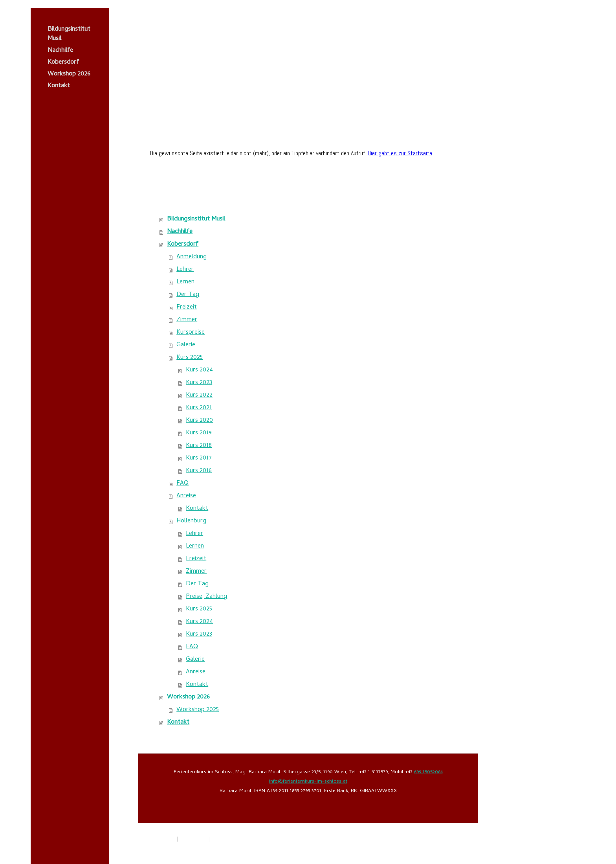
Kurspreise (191, 333)
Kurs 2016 (199, 471)
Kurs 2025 (190, 358)
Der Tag (188, 295)
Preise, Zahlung (206, 597)
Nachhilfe (60, 51)
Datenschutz (194, 839)
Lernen (185, 282)
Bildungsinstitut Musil (69, 34)
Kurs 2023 (199, 383)
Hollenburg (191, 521)
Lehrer (185, 270)
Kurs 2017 (199, 458)
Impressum (162, 839)
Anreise (186, 496)
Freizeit (187, 307)
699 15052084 (428, 772)
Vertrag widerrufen (238, 839)
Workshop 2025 (198, 710)
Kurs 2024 (199, 370)
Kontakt (59, 86)
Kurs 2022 (199, 395)
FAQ (182, 483)
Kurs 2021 (199, 408)
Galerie (186, 345)
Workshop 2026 (69, 74)
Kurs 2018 (199, 446)
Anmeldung (192, 257)
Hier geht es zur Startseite (400, 153)
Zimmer (187, 320)
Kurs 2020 (199, 421)
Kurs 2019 (199, 433)
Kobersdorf (63, 63)
